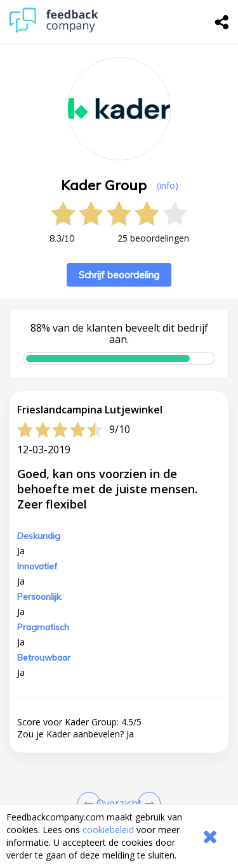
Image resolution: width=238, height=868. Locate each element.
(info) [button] (168, 185)
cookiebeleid (108, 830)
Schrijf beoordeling (119, 275)
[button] (119, 796)
